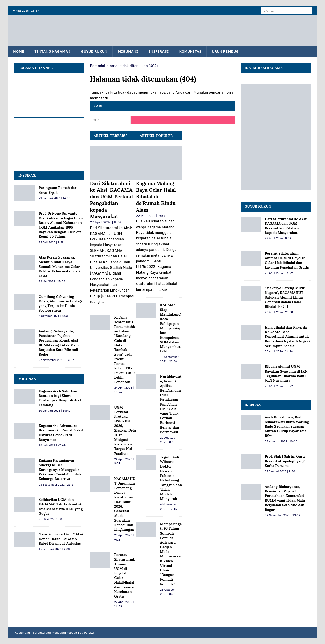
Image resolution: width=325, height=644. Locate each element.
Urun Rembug (230, 51)
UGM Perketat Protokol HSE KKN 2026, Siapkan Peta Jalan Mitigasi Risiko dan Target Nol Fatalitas (125, 430)
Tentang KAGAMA (52, 51)
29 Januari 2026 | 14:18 (55, 198)
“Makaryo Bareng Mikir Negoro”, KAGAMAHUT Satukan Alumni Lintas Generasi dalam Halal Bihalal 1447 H (285, 297)
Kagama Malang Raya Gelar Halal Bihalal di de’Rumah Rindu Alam (156, 197)
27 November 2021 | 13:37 (56, 360)
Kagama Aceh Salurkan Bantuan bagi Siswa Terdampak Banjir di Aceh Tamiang (61, 398)
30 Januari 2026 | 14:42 (55, 411)
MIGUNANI (28, 379)
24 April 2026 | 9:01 (124, 461)
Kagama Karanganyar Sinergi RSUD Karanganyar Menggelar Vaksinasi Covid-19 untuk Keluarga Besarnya (60, 470)
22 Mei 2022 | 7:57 (151, 216)
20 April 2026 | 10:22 (279, 386)
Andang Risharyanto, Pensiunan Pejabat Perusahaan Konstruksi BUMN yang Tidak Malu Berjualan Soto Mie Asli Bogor (59, 343)
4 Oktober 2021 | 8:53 (53, 316)
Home (19, 51)
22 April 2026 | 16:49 (124, 604)
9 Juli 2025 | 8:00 (50, 519)
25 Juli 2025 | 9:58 (51, 242)
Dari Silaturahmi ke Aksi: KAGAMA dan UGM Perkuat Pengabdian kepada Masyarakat (112, 200)
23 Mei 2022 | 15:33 (52, 282)
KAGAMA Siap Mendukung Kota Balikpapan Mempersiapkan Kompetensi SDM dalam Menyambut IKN (170, 328)
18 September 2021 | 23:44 (169, 359)
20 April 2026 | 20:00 (279, 312)
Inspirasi (162, 51)
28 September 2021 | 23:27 (57, 485)
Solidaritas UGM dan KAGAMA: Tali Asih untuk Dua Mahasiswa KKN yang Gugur (61, 507)
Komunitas (194, 51)
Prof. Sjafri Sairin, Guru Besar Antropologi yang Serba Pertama (285, 461)
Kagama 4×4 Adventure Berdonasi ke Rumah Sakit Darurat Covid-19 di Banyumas (61, 433)
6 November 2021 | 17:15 (168, 507)
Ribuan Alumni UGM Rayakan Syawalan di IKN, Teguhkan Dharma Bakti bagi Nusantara (287, 374)
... (102, 302)
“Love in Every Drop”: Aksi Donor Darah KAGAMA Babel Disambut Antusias (61, 539)
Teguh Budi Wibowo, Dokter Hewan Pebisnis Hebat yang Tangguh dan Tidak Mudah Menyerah (171, 478)
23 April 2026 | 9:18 (124, 538)
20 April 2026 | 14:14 (279, 351)
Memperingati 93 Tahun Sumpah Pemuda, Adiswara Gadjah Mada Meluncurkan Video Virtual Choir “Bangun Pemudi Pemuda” (171, 554)
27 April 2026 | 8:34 (105, 222)
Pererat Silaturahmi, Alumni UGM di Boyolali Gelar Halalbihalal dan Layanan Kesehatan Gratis (287, 261)
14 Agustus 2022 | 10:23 (281, 441)
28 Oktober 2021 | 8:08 (168, 592)
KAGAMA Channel (35, 68)
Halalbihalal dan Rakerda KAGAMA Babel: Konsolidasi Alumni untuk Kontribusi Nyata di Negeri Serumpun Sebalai (288, 337)
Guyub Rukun (96, 51)
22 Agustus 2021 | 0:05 (168, 440)
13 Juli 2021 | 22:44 (52, 445)
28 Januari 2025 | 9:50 (280, 472)
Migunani (131, 51)
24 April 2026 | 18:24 (124, 390)
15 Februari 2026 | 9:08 (54, 549)
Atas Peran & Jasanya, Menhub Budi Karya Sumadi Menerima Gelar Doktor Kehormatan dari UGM (59, 267)
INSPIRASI (27, 176)
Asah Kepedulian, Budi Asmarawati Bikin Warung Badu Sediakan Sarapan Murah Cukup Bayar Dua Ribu (287, 427)
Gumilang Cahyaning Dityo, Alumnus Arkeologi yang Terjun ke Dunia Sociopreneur (60, 304)
